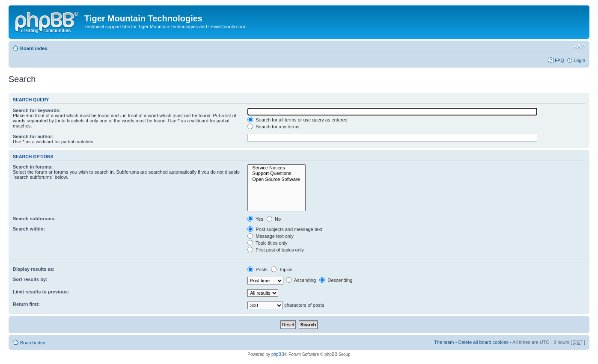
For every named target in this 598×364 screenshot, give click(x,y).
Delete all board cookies (483, 342)
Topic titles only (267, 243)
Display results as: (34, 269)
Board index (34, 48)
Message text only (271, 236)
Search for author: (33, 136)
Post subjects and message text (285, 229)
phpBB (278, 354)
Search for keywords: (37, 110)
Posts (257, 269)
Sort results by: (30, 279)
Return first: (26, 304)
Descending (336, 280)
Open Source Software (276, 179)
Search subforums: (34, 219)
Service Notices (276, 168)
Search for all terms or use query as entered (298, 120)
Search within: (29, 229)
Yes (255, 219)
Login (579, 60)
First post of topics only (276, 250)
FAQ (559, 60)
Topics (282, 269)
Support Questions (276, 173)
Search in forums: (33, 167)
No (274, 219)
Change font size (579, 47)
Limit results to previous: (41, 292)
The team (444, 342)
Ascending (301, 280)
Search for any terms (273, 127)
